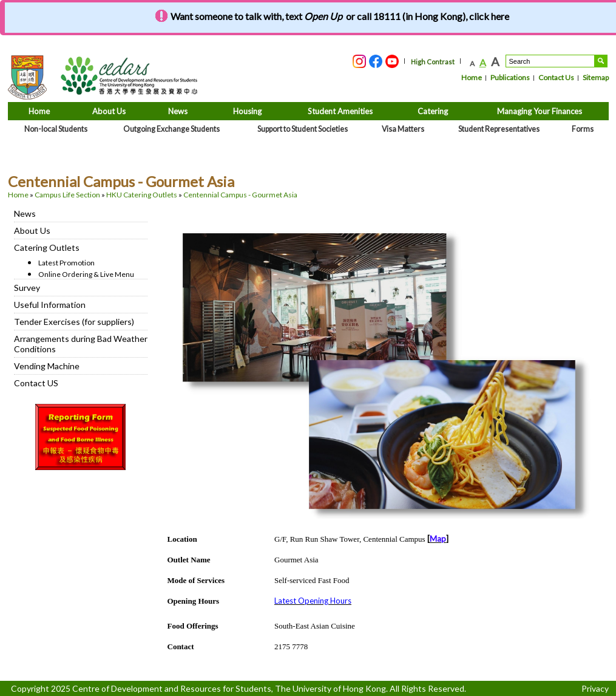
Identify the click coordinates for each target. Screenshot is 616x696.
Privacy (595, 688)
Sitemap (596, 77)
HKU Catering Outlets (142, 195)
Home (472, 77)
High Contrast (433, 62)
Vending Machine (47, 366)
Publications (510, 77)
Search (601, 61)
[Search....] (550, 61)
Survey (27, 288)
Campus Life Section (67, 195)
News (25, 213)
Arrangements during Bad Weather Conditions (81, 344)
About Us (32, 230)
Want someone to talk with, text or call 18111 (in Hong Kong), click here (340, 16)
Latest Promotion (66, 263)
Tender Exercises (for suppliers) (74, 322)
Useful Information (50, 305)
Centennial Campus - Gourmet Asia (240, 195)
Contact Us (556, 77)
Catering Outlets (47, 247)
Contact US (36, 383)
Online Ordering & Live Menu (86, 274)
